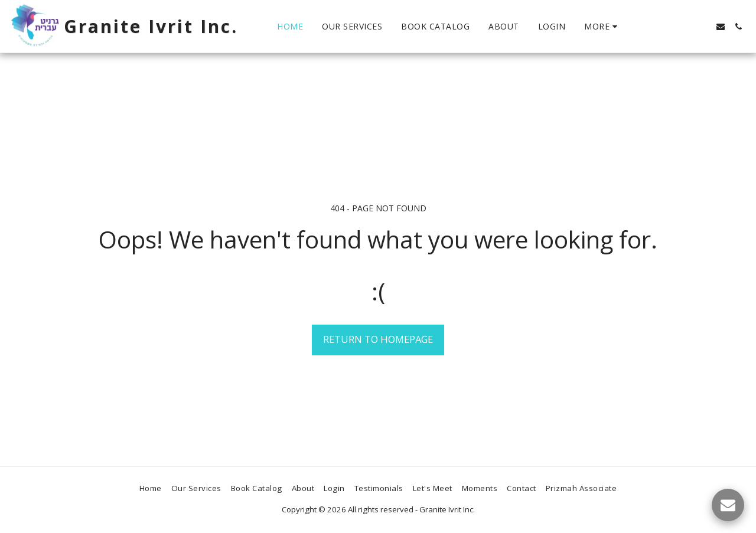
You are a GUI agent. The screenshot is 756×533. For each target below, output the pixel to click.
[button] (721, 27)
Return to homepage (378, 339)
